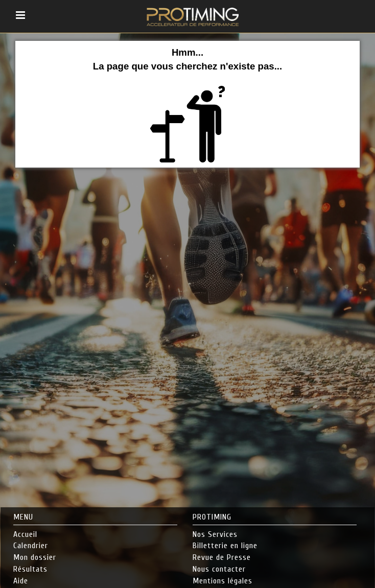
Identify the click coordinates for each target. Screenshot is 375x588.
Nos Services (215, 534)
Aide (21, 581)
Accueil (25, 534)
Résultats (30, 569)
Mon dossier (35, 557)
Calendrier (31, 546)
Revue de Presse (222, 557)
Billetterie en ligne (225, 546)
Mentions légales (222, 581)
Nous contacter (219, 569)
